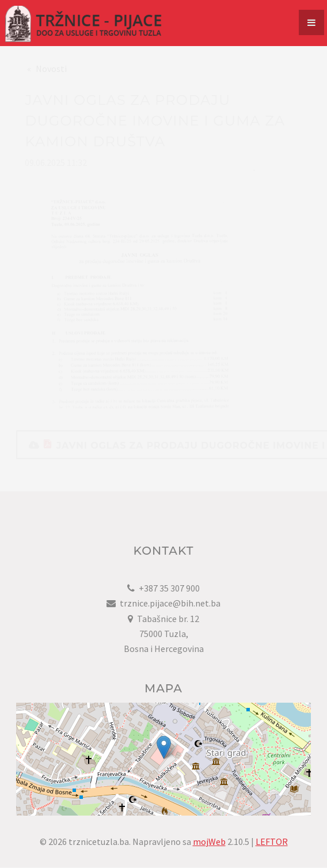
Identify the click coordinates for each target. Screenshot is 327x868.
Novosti (51, 79)
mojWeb (209, 842)
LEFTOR (272, 842)
